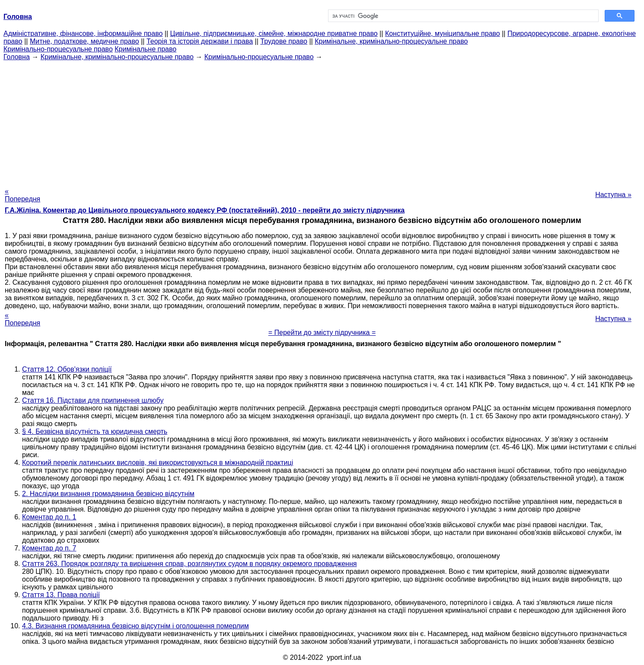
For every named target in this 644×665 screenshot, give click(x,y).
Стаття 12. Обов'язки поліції (67, 369)
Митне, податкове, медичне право (84, 41)
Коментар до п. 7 (49, 548)
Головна (17, 57)
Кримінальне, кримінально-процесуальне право (391, 41)
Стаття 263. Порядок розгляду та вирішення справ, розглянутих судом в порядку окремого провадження (189, 564)
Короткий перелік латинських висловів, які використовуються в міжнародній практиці (158, 463)
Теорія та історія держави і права (200, 41)
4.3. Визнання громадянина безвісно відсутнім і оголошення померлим (135, 626)
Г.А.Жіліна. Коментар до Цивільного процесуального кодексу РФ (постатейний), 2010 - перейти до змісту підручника (205, 210)
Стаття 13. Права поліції (61, 595)
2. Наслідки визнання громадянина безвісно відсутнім (108, 494)
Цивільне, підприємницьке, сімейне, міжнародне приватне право (274, 33)
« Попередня (22, 195)
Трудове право (284, 41)
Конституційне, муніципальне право (443, 33)
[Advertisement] (322, 121)
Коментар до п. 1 (49, 517)
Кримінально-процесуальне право (58, 49)
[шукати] (462, 16)
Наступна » (613, 195)
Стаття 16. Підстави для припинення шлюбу (93, 400)
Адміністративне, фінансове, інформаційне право (83, 33)
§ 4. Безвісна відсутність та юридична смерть (95, 431)
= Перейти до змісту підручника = (322, 332)
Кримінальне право (145, 49)
